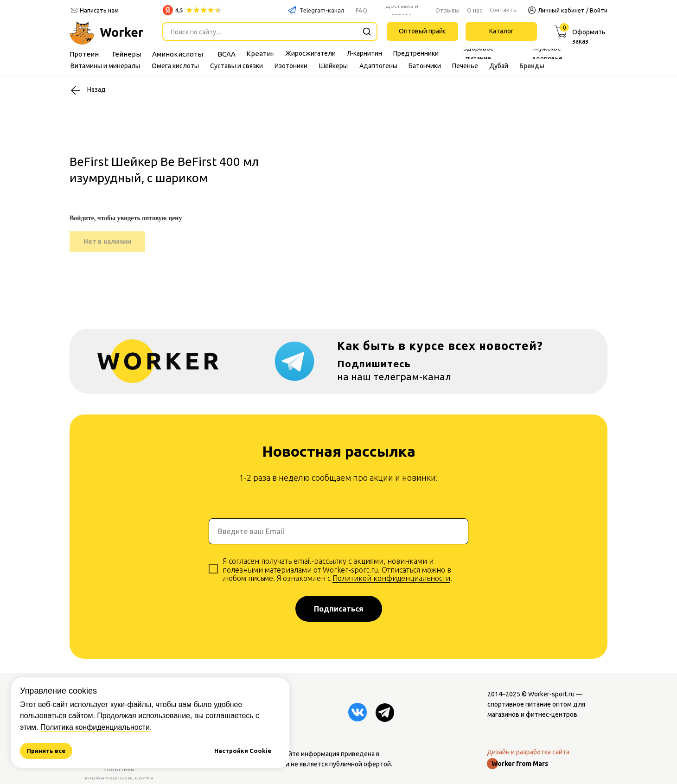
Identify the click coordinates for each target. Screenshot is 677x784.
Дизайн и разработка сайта (528, 752)
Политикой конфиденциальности (391, 578)
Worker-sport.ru (551, 694)
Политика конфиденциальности (95, 727)
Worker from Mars (520, 764)
